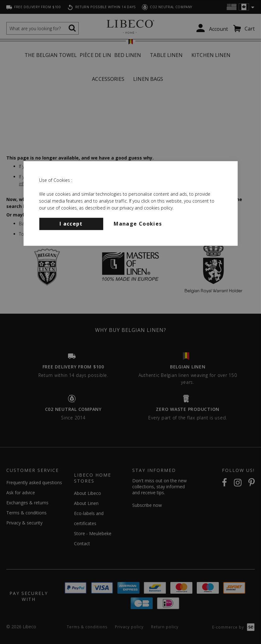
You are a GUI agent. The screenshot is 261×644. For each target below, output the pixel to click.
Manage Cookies (138, 224)
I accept (71, 224)
